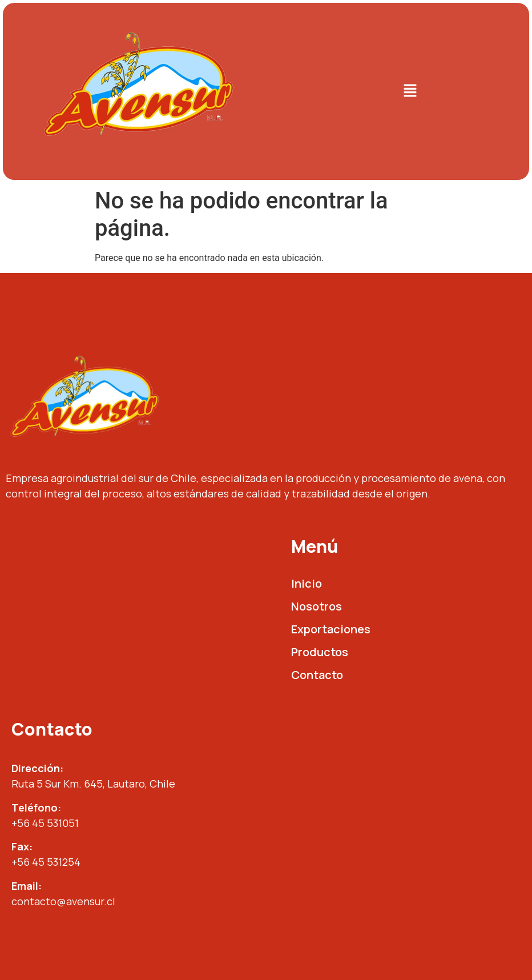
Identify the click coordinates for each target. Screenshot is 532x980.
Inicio (307, 583)
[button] (410, 91)
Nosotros (317, 606)
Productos (320, 652)
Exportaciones (331, 629)
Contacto (317, 675)
